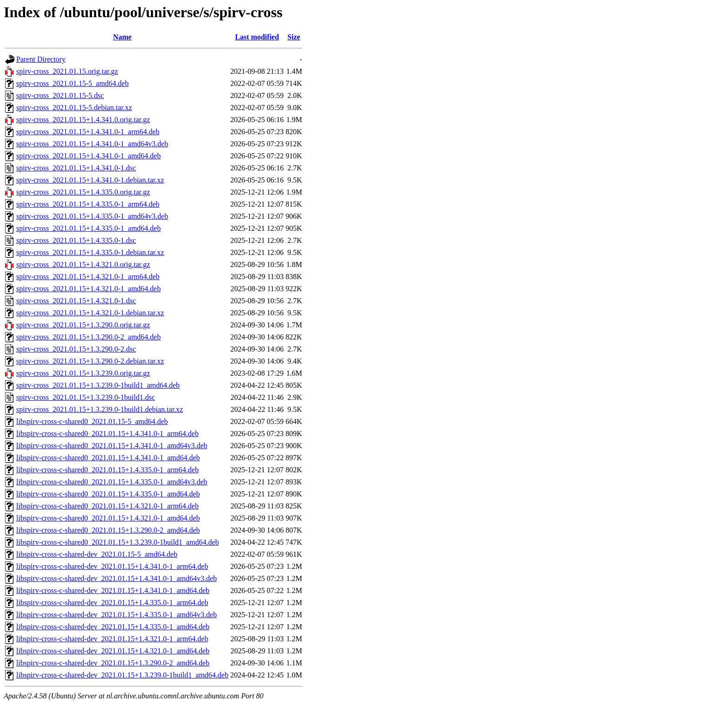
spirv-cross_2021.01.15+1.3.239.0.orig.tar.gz (83, 373)
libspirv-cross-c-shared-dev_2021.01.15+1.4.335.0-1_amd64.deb (113, 627)
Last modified (257, 37)
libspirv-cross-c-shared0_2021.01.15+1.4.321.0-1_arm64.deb (107, 506)
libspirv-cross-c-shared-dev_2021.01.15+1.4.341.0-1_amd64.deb (113, 590)
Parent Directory (41, 59)
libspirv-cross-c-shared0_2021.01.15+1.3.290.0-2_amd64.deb (108, 530)
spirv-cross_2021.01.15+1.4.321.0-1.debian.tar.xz (90, 313)
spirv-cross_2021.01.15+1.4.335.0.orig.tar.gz (83, 192)
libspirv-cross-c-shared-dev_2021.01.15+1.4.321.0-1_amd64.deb (113, 651)
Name (122, 37)
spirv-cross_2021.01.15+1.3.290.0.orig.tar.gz (83, 325)
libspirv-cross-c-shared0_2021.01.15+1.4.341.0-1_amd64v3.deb (112, 446)
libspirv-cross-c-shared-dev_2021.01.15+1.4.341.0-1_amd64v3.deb (117, 578)
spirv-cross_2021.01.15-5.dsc (60, 95)
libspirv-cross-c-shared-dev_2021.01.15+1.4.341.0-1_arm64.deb (112, 566)
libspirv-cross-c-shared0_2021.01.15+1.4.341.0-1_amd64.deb (108, 458)
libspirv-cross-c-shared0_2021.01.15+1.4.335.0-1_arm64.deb (107, 470)
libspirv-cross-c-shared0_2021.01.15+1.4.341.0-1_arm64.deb (107, 433)
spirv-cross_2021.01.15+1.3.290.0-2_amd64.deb (88, 337)
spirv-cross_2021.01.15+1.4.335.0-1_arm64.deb (88, 204)
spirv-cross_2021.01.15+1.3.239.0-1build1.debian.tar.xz (100, 409)
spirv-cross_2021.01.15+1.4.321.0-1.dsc (76, 301)
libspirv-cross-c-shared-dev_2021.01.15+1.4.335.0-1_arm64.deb (112, 603)
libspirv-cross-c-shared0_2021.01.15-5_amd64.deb (92, 421)
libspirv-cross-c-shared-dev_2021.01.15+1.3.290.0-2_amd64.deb (113, 663)
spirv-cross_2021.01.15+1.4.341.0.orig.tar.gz (83, 120)
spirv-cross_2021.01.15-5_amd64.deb (72, 83)
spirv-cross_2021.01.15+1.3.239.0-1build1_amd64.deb (98, 385)
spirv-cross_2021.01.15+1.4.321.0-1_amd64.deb (88, 289)
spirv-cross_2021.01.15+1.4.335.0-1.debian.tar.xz (90, 252)
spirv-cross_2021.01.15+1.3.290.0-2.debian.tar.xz (90, 361)
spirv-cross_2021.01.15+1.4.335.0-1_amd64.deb (88, 228)
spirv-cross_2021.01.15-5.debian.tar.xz (74, 108)
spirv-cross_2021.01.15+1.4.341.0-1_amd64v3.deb (92, 144)
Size (294, 37)
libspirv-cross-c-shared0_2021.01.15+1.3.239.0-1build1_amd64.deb (118, 542)
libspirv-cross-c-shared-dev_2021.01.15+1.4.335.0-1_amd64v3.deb (117, 615)
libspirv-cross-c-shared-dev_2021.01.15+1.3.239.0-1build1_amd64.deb (122, 675)
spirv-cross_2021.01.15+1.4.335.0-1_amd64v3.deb (92, 216)
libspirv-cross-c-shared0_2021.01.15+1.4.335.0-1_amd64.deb (108, 494)
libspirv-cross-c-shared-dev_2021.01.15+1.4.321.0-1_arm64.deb (112, 639)
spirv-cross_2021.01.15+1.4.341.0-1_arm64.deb (88, 132)
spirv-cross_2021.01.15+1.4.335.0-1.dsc (76, 240)
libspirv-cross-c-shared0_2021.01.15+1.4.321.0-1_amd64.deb (108, 518)
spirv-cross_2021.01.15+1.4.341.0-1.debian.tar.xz (90, 180)
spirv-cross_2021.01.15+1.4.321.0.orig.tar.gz (83, 264)
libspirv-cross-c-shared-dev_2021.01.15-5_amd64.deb (97, 554)
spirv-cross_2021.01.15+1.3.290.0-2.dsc (76, 349)
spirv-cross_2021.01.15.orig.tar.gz (67, 71)
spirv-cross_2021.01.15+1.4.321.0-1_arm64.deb (88, 277)
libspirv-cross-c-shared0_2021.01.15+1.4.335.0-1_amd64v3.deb (112, 482)
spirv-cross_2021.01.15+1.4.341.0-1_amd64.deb (88, 156)
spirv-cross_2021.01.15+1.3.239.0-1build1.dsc (86, 397)
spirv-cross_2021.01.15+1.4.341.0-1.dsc (76, 168)
